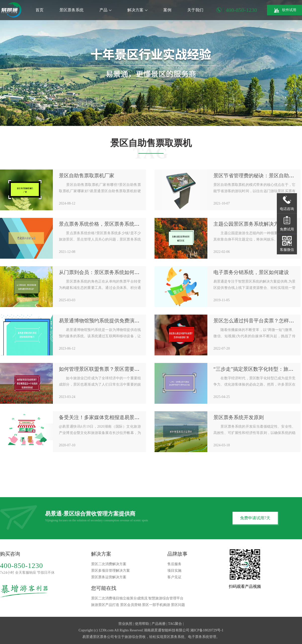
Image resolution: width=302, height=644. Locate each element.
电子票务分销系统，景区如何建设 (251, 272)
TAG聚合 (175, 624)
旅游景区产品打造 (105, 605)
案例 (167, 10)
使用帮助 (142, 624)
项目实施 (174, 571)
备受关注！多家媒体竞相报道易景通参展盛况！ (112, 417)
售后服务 (174, 564)
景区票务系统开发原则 (239, 417)
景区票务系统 (71, 10)
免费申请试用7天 (255, 518)
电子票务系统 (199, 637)
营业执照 (125, 624)
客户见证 (174, 577)
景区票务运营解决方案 (109, 577)
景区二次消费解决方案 (109, 564)
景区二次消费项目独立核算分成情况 (119, 598)
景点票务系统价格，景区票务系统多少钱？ (107, 224)
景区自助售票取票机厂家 (87, 176)
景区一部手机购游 (156, 605)
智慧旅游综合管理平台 (166, 598)
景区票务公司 (103, 637)
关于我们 (195, 10)
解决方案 (137, 10)
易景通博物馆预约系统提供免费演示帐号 (104, 321)
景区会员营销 (131, 605)
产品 (105, 10)
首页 (40, 10)
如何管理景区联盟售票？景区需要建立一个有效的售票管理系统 (129, 369)
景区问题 (178, 605)
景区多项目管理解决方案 (110, 571)
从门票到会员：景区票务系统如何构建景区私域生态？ (119, 272)
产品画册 (159, 624)
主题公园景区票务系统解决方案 (249, 224)
